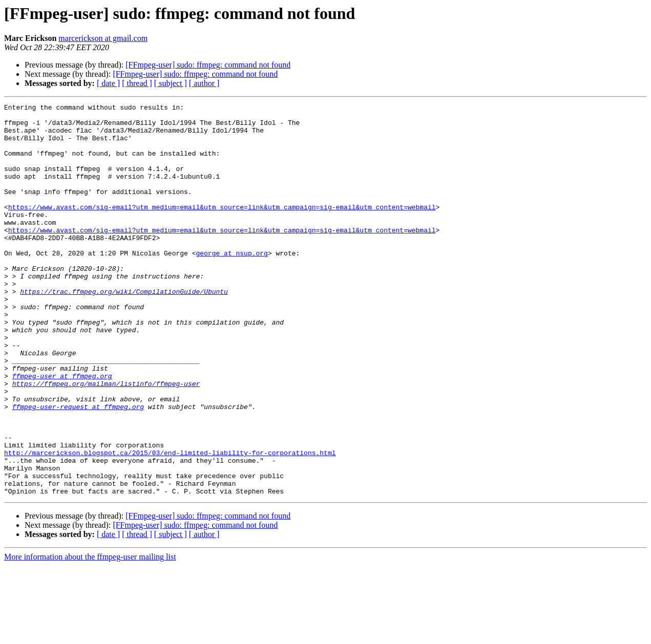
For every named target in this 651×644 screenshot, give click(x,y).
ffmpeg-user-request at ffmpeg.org (78, 468)
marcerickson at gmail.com (103, 38)
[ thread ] (137, 83)
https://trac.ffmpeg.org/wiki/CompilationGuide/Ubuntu (124, 330)
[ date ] (108, 83)
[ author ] (204, 83)
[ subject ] (171, 83)
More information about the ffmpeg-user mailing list (90, 635)
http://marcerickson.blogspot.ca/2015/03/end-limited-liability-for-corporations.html (170, 523)
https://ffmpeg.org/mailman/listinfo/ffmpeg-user (106, 440)
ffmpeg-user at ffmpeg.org (62, 431)
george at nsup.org (232, 284)
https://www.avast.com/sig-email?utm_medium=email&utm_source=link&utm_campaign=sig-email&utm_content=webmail (222, 228)
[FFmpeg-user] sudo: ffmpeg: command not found (208, 65)
